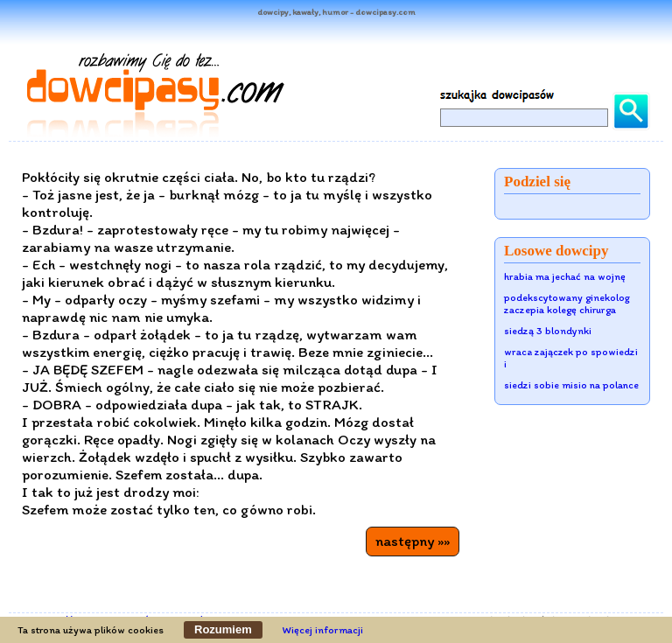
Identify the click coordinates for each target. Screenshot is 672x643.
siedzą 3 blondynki (548, 331)
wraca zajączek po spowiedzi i (571, 358)
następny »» (413, 541)
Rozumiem (223, 629)
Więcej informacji (323, 630)
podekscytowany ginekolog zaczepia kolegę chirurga (567, 304)
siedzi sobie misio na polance (571, 385)
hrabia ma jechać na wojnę (565, 276)
